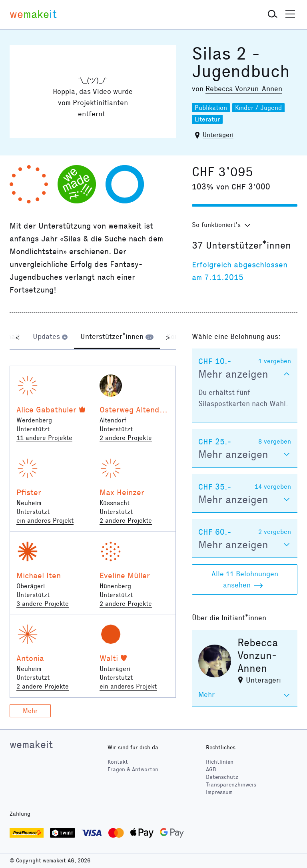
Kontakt (118, 762)
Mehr (30, 711)
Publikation (211, 108)
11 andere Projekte (44, 438)
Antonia (30, 658)
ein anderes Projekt (45, 521)
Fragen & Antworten (133, 769)
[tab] (50, 337)
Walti (109, 658)
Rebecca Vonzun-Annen (244, 89)
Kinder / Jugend (258, 108)
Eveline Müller (125, 575)
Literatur (207, 119)
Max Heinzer (122, 492)
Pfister (29, 492)
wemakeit (31, 745)
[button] (273, 14)
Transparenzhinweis (231, 785)
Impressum (219, 792)
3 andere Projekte (43, 604)
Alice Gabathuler (46, 410)
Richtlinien (220, 762)
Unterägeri (218, 135)
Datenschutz (222, 777)
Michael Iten (39, 575)
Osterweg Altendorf (135, 410)
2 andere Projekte (126, 438)
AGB (211, 769)
